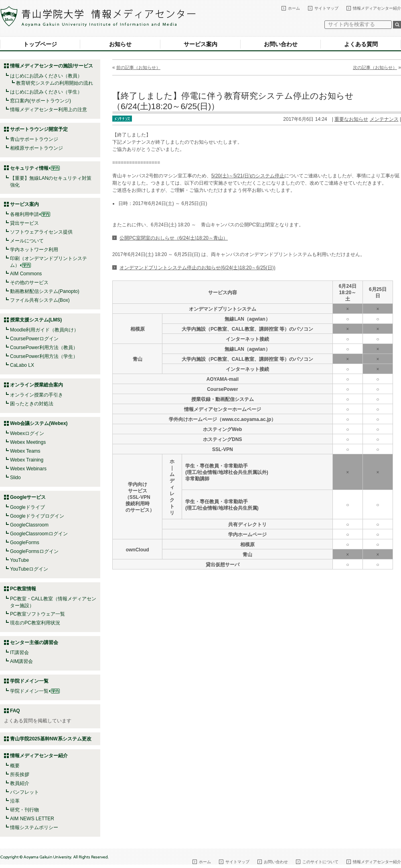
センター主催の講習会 (34, 642)
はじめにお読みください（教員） (46, 76)
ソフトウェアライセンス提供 (41, 232)
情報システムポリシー (34, 827)
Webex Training (27, 460)
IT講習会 (19, 653)
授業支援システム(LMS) (36, 320)
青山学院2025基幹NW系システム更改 (51, 739)
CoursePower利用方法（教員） (44, 348)
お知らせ (120, 44)
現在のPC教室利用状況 (35, 623)
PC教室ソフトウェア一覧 (37, 614)
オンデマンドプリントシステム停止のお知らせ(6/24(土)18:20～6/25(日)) (197, 268)
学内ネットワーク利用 (34, 250)
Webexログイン (27, 433)
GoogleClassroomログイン (39, 534)
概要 (15, 766)
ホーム (294, 8)
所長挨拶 (20, 774)
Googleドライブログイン (37, 516)
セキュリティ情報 (35, 168)
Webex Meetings (28, 442)
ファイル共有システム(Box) (40, 300)
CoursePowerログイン (34, 339)
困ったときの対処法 (32, 404)
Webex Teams (25, 451)
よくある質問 (361, 44)
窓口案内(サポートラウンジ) (41, 101)
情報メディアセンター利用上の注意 (49, 110)
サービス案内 (200, 44)
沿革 (15, 801)
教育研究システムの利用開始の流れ (55, 83)
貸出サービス (24, 223)
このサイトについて (320, 862)
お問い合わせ (281, 44)
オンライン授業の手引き (36, 395)
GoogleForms (25, 543)
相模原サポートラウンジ (36, 148)
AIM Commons (26, 274)
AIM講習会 (21, 661)
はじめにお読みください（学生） (46, 92)
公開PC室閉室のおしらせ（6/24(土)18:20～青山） (174, 238)
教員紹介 (20, 783)
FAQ (15, 711)
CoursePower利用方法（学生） (44, 356)
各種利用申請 (24, 214)
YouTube (19, 560)
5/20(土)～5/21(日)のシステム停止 (248, 176)
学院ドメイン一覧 (35, 691)
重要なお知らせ (351, 119)
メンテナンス (384, 119)
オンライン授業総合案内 (36, 385)
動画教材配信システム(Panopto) (45, 291)
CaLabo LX (22, 365)
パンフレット (24, 792)
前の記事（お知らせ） (138, 67)
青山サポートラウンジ (34, 139)
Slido (15, 478)
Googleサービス (28, 497)
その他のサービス (29, 283)
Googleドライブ (27, 507)
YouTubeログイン (29, 569)
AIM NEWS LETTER (32, 819)
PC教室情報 (23, 589)
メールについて (27, 241)
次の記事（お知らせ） (375, 67)
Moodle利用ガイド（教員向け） (44, 330)
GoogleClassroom (29, 525)
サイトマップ (326, 8)
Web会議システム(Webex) (39, 423)
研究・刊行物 (24, 810)
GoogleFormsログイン (34, 551)
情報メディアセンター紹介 (377, 8)
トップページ (40, 44)
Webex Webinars (28, 469)
